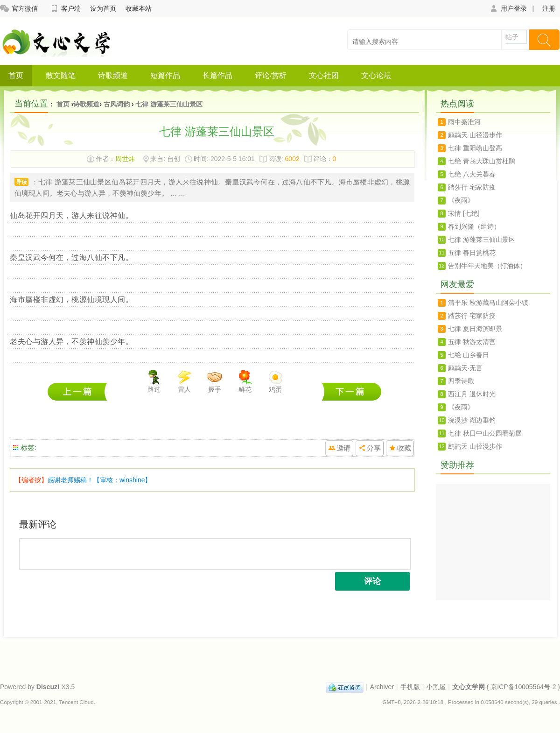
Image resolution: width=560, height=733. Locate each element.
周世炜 (125, 159)
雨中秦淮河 (464, 122)
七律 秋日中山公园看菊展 (485, 433)
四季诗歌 (461, 381)
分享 (374, 448)
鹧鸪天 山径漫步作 (475, 135)
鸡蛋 (275, 381)
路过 (154, 381)
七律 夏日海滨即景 (475, 329)
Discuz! (48, 687)
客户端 (65, 8)
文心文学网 (469, 687)
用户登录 (508, 8)
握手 (215, 381)
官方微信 (19, 8)
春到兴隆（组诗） (474, 226)
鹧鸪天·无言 (465, 368)
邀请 (343, 448)
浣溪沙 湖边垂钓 (472, 420)
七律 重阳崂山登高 (475, 148)
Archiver (382, 687)
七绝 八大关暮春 (352, 391)
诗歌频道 (113, 75)
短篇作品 (165, 75)
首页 (16, 75)
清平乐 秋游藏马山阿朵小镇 (488, 303)
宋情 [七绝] (464, 213)
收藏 (404, 448)
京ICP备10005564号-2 (523, 687)
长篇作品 (217, 75)
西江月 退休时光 (472, 394)
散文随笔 (61, 75)
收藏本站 (139, 8)
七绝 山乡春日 (469, 355)
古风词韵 (117, 104)
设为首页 (103, 8)
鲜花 (245, 381)
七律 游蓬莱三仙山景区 (169, 104)
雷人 (184, 381)
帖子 (512, 37)
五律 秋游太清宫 (472, 342)
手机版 (410, 687)
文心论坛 (376, 75)
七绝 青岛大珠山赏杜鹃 (80, 391)
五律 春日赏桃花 (472, 253)
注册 (549, 8)
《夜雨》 (461, 200)
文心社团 (324, 75)
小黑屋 (436, 687)
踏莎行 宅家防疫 (472, 187)
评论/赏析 (271, 75)
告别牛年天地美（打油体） (487, 266)
